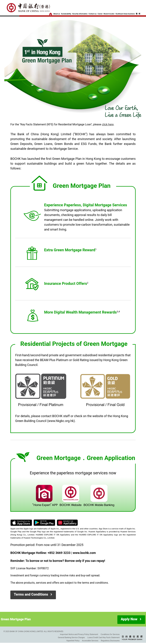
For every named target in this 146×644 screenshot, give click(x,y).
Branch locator (109, 14)
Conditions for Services (110, 634)
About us (57, 14)
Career (100, 14)
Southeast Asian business (125, 14)
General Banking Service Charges (71, 638)
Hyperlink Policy (73, 641)
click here (108, 124)
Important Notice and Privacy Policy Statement (79, 634)
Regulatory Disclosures (110, 641)
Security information (80, 14)
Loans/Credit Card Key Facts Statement (104, 638)
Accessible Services (90, 641)
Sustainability (66, 14)
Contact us (93, 14)
